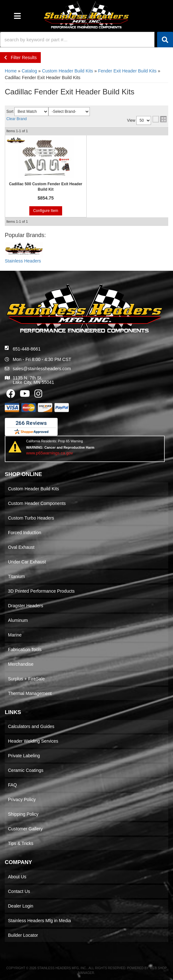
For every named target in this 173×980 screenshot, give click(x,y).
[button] (86, 40)
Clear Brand (17, 119)
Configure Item (46, 211)
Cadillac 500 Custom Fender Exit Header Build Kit (46, 187)
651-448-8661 (27, 349)
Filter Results (20, 58)
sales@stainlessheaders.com (42, 369)
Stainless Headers (23, 261)
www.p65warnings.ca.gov (50, 453)
